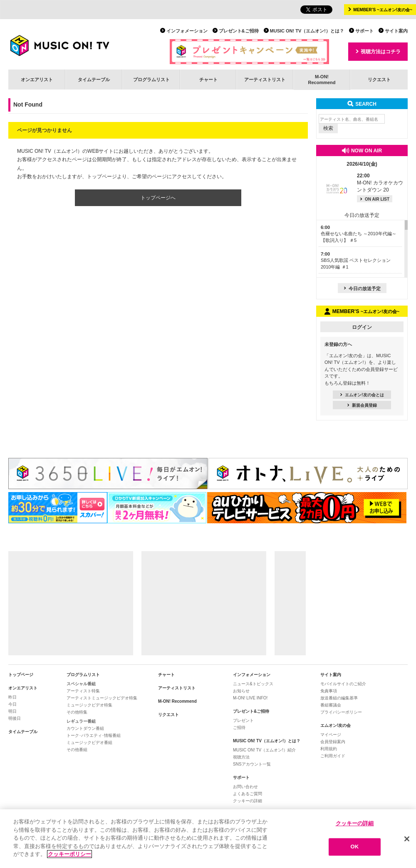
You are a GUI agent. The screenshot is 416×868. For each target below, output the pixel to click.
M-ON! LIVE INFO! (250, 698)
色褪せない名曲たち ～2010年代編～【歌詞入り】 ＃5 (359, 234)
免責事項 (329, 691)
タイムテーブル (94, 80)
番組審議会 (331, 705)
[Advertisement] (71, 603)
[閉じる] (407, 839)
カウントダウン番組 (85, 728)
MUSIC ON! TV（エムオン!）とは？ (307, 31)
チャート (208, 80)
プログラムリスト (151, 80)
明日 (12, 711)
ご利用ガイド (333, 756)
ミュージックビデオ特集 (89, 705)
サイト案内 (396, 31)
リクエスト (379, 80)
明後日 (15, 718)
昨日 (12, 697)
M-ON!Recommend (322, 79)
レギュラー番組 (81, 721)
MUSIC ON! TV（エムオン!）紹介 (264, 750)
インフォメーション (187, 31)
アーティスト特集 (83, 691)
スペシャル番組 (81, 684)
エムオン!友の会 (336, 725)
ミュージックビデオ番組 (89, 742)
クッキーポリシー (69, 854)
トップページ (21, 675)
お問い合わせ (245, 787)
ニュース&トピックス (253, 684)
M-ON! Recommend (177, 701)
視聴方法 (241, 757)
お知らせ (241, 691)
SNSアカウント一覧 (252, 764)
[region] (208, 839)
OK (355, 847)
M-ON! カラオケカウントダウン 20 (380, 183)
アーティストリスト (265, 80)
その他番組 (77, 750)
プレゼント (243, 720)
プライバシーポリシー (341, 712)
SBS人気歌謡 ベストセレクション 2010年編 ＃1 (356, 260)
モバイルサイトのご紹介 (343, 684)
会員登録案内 (333, 742)
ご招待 (239, 727)
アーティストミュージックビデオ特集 (102, 698)
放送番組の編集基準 (339, 698)
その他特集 (77, 712)
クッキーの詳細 (248, 801)
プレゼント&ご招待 (239, 31)
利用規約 (329, 749)
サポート (364, 31)
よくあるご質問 (248, 794)
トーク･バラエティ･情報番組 (94, 735)
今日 (12, 704)
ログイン (362, 327)
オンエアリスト (37, 80)
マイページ (331, 735)
